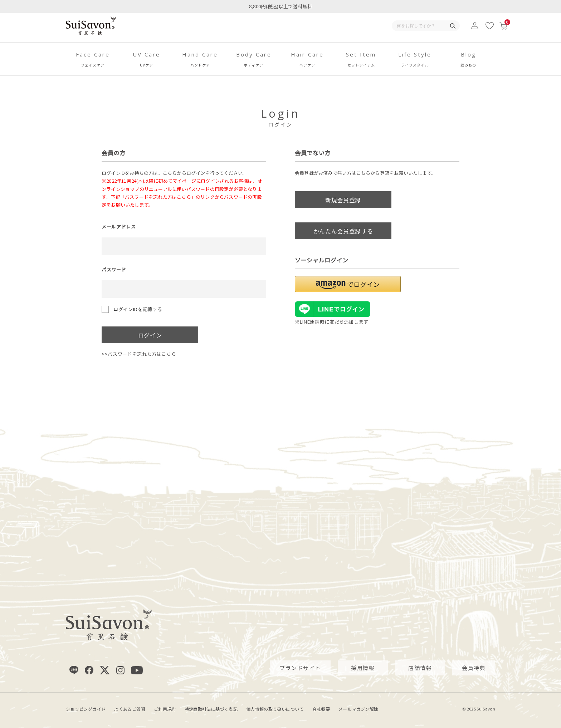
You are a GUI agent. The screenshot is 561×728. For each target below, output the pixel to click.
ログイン (150, 335)
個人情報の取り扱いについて (275, 709)
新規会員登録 (343, 200)
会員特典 (474, 668)
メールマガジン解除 (358, 709)
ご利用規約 (165, 709)
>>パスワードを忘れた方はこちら (139, 354)
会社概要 (321, 709)
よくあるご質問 (130, 709)
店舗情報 (420, 668)
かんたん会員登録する (343, 231)
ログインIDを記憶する (138, 309)
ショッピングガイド (86, 709)
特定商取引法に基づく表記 (211, 709)
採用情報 (363, 668)
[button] (348, 284)
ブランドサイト (300, 668)
